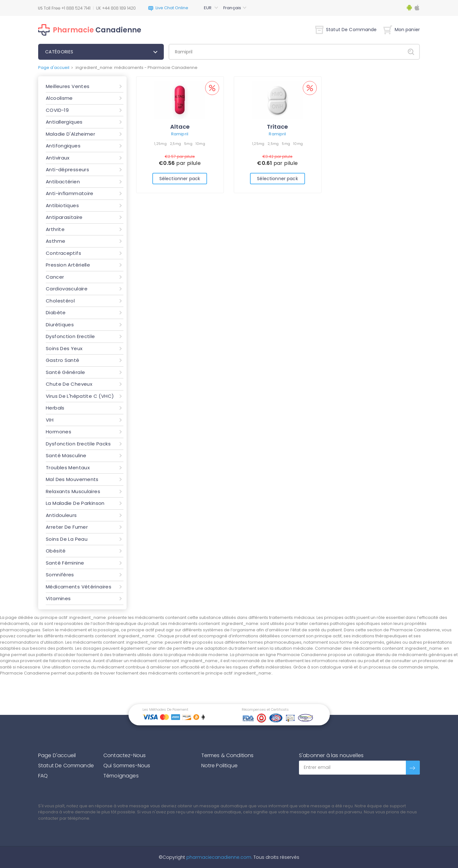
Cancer (55, 277)
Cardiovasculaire (67, 289)
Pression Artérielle (68, 265)
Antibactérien (63, 182)
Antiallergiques (64, 122)
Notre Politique (219, 766)
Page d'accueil (54, 68)
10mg (200, 144)
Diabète (56, 312)
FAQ (43, 776)
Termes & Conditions (228, 755)
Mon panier (402, 30)
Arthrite (55, 229)
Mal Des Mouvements (72, 479)
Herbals (55, 408)
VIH (50, 420)
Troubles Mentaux (68, 468)
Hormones (59, 432)
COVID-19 (57, 110)
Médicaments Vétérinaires (79, 587)
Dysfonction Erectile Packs (78, 444)
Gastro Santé (63, 360)
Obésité (56, 551)
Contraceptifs (63, 253)
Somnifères (60, 575)
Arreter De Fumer (67, 527)
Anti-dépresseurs (67, 170)
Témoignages (121, 776)
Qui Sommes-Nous (127, 766)
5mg (188, 144)
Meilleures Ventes (68, 86)
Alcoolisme (59, 98)
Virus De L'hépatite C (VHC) (80, 396)
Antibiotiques (62, 205)
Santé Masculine (66, 455)
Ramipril (180, 134)
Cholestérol (60, 301)
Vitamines (58, 598)
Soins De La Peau (67, 539)
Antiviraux (58, 158)
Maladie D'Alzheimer (70, 134)
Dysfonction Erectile (70, 336)
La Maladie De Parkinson (75, 503)
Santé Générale (65, 372)
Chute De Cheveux (69, 384)
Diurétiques (60, 325)
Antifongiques (63, 146)
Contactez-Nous (125, 755)
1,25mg (160, 144)
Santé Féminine (65, 563)
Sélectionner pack (180, 179)
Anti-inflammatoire (70, 193)
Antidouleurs (61, 515)
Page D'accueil (57, 755)
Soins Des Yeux (64, 348)
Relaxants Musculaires (73, 491)
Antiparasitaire (64, 217)
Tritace (277, 127)
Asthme (56, 241)
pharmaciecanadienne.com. (219, 857)
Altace (180, 127)
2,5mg (175, 144)
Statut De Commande (346, 30)
